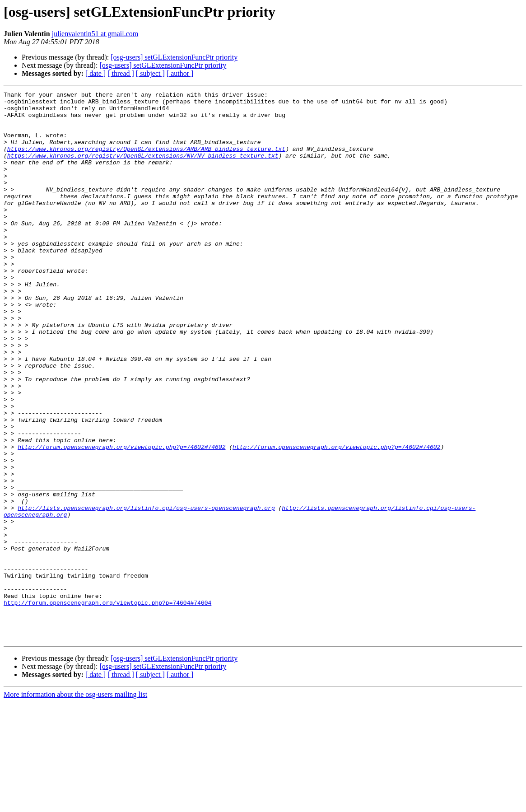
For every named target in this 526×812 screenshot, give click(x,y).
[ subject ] (150, 73)
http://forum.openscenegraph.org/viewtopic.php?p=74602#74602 (121, 518)
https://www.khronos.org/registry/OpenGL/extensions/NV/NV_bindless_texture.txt (143, 169)
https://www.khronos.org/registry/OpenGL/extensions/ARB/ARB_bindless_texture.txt (146, 161)
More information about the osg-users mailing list (75, 804)
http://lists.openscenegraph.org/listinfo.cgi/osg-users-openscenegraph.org (146, 592)
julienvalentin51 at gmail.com (95, 34)
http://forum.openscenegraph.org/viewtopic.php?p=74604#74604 (107, 705)
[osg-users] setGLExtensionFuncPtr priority (174, 57)
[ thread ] (121, 73)
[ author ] (180, 73)
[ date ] (95, 73)
